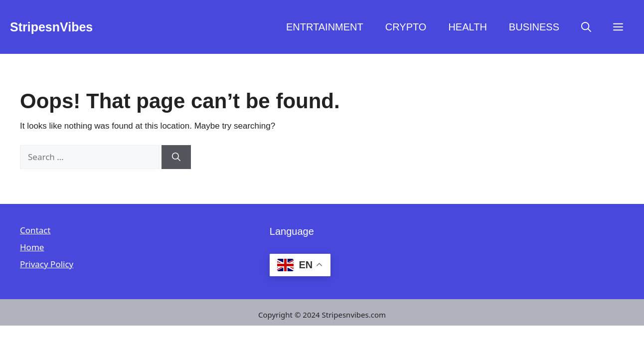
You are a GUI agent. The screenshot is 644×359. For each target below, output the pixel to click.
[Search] (176, 157)
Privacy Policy (47, 264)
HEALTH (467, 27)
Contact (35, 230)
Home (32, 247)
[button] (586, 27)
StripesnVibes (51, 27)
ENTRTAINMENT (325, 27)
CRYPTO (406, 27)
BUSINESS (534, 27)
